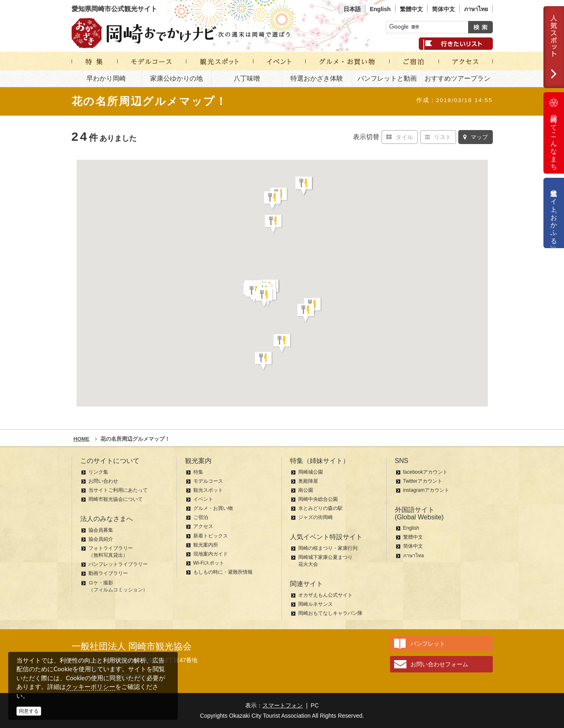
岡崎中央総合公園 (318, 499)
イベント (203, 499)
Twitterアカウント (423, 481)
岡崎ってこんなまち (554, 133)
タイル (400, 137)
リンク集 (98, 472)
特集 (198, 472)
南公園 (306, 490)
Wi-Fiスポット (209, 563)
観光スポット (208, 490)
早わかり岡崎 (106, 78)
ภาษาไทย (476, 9)
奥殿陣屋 (308, 481)
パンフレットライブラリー (118, 564)
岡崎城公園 (311, 472)
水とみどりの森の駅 (320, 508)
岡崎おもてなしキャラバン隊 (330, 613)
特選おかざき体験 (317, 78)
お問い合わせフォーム (439, 664)
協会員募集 (101, 530)
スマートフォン (283, 705)
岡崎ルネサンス (316, 604)
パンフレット (428, 644)
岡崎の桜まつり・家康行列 (328, 548)
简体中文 (443, 9)
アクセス (203, 526)
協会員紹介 (101, 539)
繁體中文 (411, 9)
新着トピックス (211, 536)
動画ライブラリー (108, 573)
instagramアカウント (426, 490)
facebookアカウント (426, 472)
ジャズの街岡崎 (316, 517)
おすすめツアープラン (457, 78)
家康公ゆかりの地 (176, 78)
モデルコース (208, 481)
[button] (304, 186)
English (380, 9)
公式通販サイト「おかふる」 (554, 213)
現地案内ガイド (211, 554)
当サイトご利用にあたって (118, 490)
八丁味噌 (247, 78)
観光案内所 (206, 545)
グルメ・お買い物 (213, 508)
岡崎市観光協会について (116, 499)
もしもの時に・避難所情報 (223, 572)
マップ (476, 137)
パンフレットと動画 (387, 78)
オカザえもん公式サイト (325, 595)
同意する (29, 711)
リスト (438, 137)
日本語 (352, 9)
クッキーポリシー (91, 687)
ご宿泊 (201, 517)
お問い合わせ (103, 481)
